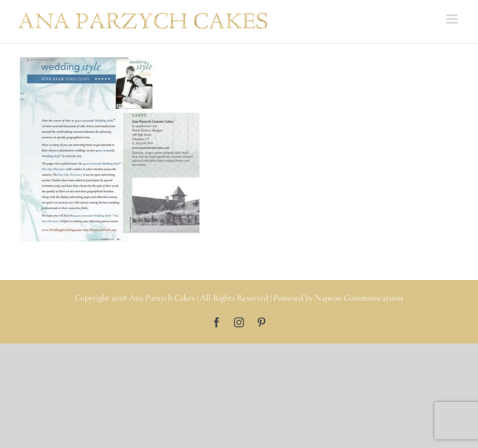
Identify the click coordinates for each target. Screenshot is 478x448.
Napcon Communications (359, 298)
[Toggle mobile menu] (453, 19)
